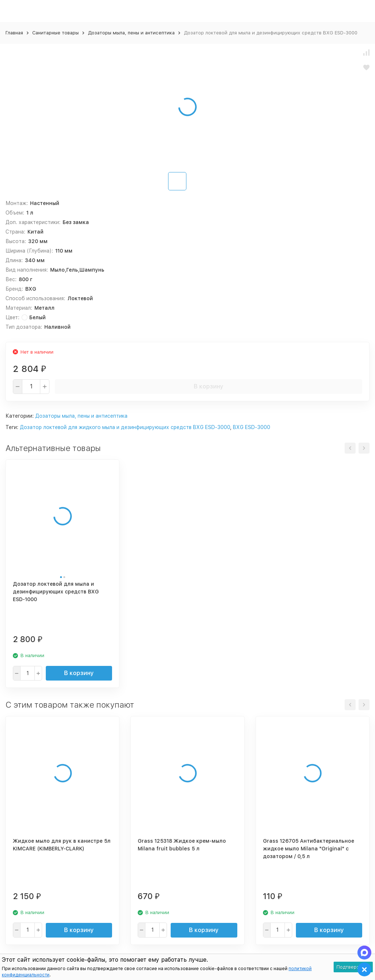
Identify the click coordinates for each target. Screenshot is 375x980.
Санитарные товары (55, 33)
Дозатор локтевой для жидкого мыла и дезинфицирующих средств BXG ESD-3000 (125, 427)
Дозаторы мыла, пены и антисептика (131, 33)
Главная (14, 33)
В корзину (209, 386)
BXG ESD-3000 (252, 427)
